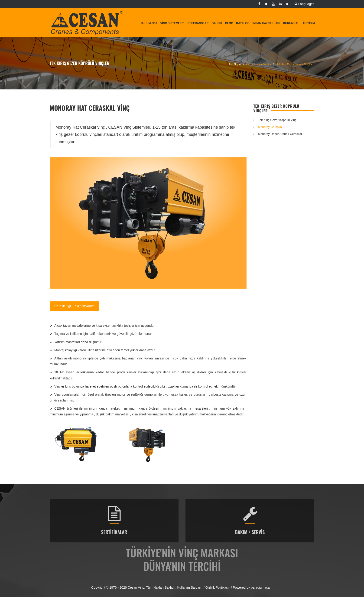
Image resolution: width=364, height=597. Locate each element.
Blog (229, 23)
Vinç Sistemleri (172, 23)
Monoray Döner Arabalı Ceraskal (280, 134)
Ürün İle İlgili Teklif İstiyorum (74, 306)
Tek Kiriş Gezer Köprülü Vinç (277, 120)
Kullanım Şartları (189, 587)
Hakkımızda (149, 23)
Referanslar (198, 23)
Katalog (243, 23)
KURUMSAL (291, 23)
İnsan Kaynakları (266, 23)
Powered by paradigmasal (252, 587)
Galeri (217, 23)
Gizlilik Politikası (217, 587)
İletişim (309, 23)
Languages (304, 4)
